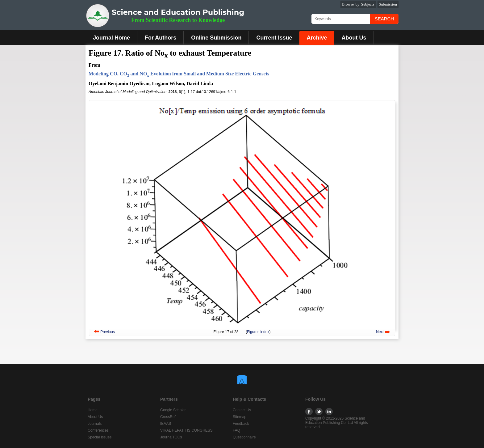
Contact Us (242, 410)
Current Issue (274, 38)
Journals (95, 424)
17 (227, 332)
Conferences (98, 430)
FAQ (236, 430)
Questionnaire (244, 437)
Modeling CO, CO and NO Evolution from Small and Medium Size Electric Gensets (179, 74)
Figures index (258, 332)
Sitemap (240, 417)
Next (380, 332)
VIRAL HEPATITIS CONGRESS (186, 430)
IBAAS (166, 424)
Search (384, 19)
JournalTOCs (171, 437)
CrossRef (168, 417)
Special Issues (100, 437)
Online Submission (216, 38)
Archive (317, 38)
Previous (108, 332)
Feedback (241, 424)
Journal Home (111, 38)
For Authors (161, 38)
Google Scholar (173, 410)
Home (93, 410)
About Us (354, 38)
